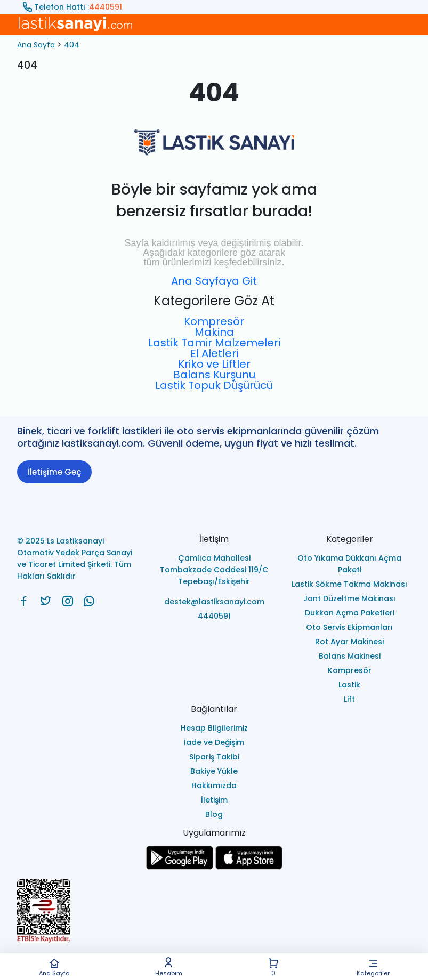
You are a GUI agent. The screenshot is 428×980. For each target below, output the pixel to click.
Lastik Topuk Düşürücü (214, 385)
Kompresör (214, 321)
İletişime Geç (54, 472)
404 (72, 45)
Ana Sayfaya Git (214, 281)
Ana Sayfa (54, 967)
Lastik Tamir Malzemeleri (214, 343)
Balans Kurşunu (214, 375)
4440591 (106, 7)
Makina (214, 332)
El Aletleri (214, 353)
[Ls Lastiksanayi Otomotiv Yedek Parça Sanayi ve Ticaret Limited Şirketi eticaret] (214, 912)
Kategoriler (373, 967)
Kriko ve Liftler (214, 364)
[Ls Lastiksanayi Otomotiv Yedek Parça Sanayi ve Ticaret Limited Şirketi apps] (249, 867)
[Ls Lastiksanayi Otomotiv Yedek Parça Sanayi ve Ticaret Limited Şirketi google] (180, 867)
